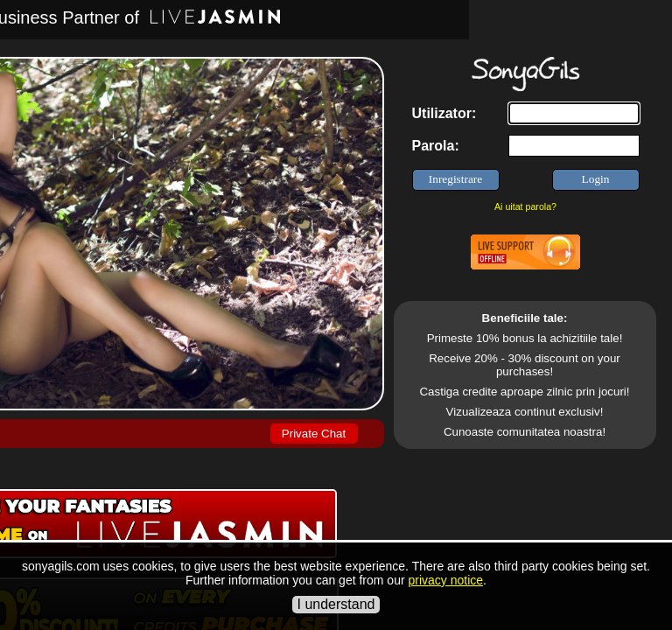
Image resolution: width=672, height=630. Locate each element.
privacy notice (445, 580)
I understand (336, 604)
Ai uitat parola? (525, 206)
